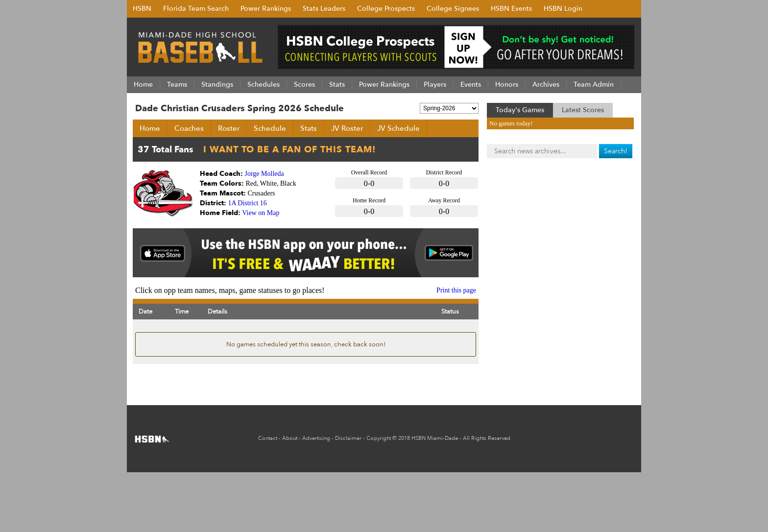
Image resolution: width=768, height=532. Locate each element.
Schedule (270, 128)
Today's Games (520, 110)
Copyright (379, 438)
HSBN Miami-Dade (435, 438)
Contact (268, 438)
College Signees (453, 9)
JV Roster (347, 128)
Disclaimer (348, 438)
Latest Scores (583, 110)
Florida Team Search (196, 9)
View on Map (261, 213)
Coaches (189, 128)
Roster (229, 128)
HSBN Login (563, 9)
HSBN (142, 9)
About (290, 438)
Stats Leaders (324, 9)
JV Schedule (398, 128)
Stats (309, 128)
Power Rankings (266, 9)
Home (150, 128)
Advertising (316, 438)
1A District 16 (248, 203)
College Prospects (386, 9)
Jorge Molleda (264, 174)
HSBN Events (511, 9)
